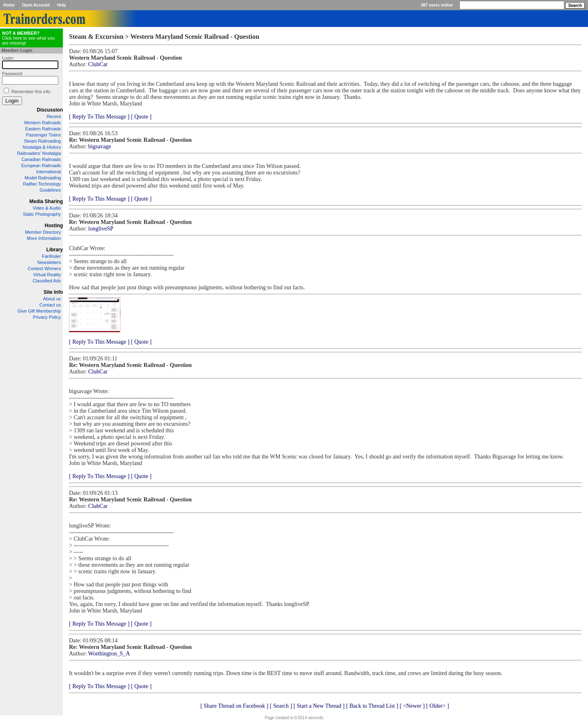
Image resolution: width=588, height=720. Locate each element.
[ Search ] (281, 706)
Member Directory (43, 232)
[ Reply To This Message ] (99, 117)
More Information (44, 238)
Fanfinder (51, 256)
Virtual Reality (47, 275)
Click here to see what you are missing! (28, 38)
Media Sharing (46, 201)
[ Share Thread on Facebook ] (235, 706)
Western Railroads (42, 123)
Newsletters (49, 262)
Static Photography (42, 214)
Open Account (36, 5)
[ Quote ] (141, 117)
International (48, 172)
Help (62, 5)
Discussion (50, 110)
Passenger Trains (43, 135)
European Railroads (41, 165)
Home (9, 5)
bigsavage (100, 146)
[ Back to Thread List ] (372, 706)
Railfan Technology (42, 184)
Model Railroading (43, 178)
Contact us (50, 305)
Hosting (54, 226)
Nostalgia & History (42, 147)
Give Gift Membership (39, 311)
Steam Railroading (43, 141)
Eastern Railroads (43, 129)
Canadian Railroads (41, 159)
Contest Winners (44, 268)
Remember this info (31, 92)
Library (55, 250)
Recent (54, 116)
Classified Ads (47, 281)
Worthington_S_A (109, 654)
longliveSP (101, 229)
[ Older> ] (438, 706)
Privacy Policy (47, 317)
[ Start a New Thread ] (319, 706)
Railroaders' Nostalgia (39, 153)
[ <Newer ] (412, 706)
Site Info (53, 292)
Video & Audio (47, 208)
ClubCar (98, 64)
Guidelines (50, 190)
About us (52, 299)
